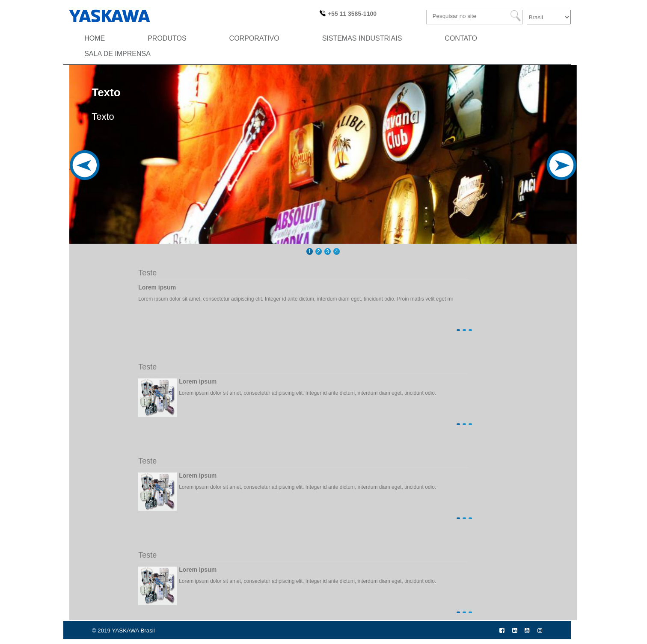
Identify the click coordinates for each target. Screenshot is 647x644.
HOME (95, 38)
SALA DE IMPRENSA (117, 54)
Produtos (167, 38)
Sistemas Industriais (362, 38)
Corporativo (254, 38)
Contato (461, 38)
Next (559, 177)
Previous (88, 177)
